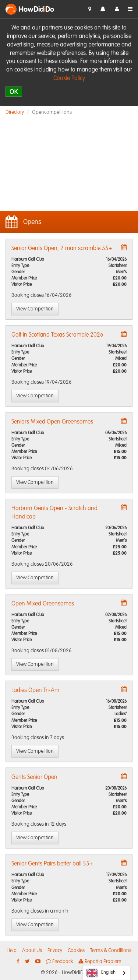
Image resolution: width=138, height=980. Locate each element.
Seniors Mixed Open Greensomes (52, 422)
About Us (32, 951)
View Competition (35, 309)
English (101, 973)
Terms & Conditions (111, 951)
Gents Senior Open (34, 777)
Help (12, 951)
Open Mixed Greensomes (43, 604)
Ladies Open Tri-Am (35, 691)
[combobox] (107, 973)
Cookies (76, 951)
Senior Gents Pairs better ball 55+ (52, 864)
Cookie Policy (69, 78)
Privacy (55, 951)
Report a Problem (100, 961)
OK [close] (14, 92)
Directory (15, 112)
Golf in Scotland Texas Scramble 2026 (57, 335)
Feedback (59, 961)
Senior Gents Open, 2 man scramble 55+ (62, 249)
